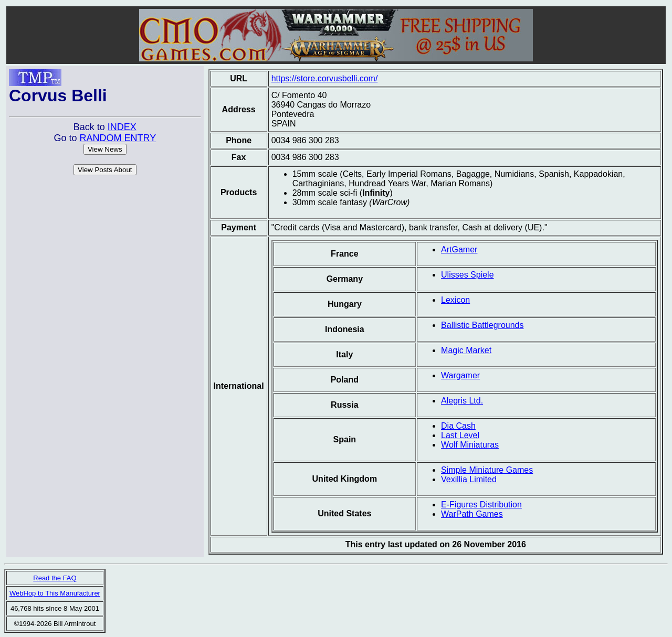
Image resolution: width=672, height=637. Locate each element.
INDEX (122, 127)
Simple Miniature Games (487, 470)
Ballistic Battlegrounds (482, 325)
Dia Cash (458, 426)
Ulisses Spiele (467, 275)
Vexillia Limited (469, 479)
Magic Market (466, 350)
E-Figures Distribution (481, 505)
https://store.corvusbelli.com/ (325, 78)
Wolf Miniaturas (470, 445)
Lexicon (455, 300)
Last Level (460, 435)
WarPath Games (472, 514)
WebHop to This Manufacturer (55, 593)
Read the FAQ (55, 578)
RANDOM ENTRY (118, 138)
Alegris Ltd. (462, 401)
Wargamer (460, 375)
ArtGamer (459, 250)
